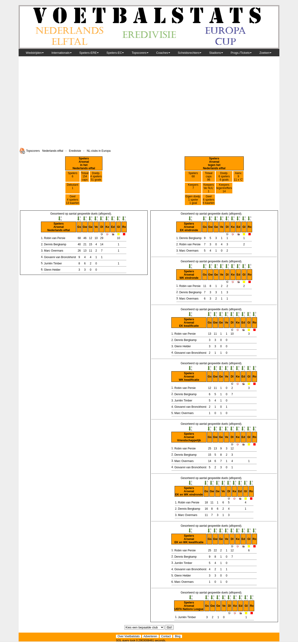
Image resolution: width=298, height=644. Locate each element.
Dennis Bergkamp (55, 244)
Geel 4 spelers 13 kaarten (73, 200)
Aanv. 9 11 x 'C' (238, 176)
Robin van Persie (55, 238)
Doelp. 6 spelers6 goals (224, 176)
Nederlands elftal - (55, 151)
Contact (166, 636)
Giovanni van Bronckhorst (60, 257)
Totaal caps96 (209, 176)
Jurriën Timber (53, 263)
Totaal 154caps (85, 176)
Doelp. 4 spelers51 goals (96, 176)
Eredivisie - (77, 151)
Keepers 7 (193, 188)
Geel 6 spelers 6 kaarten (209, 200)
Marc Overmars (54, 251)
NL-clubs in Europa (99, 151)
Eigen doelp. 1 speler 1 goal (193, 200)
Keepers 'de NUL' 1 (208, 188)
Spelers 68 (193, 176)
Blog (178, 636)
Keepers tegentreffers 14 (224, 188)
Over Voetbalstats (129, 636)
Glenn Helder (52, 270)
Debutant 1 (73, 188)
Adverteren (150, 636)
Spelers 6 (73, 176)
